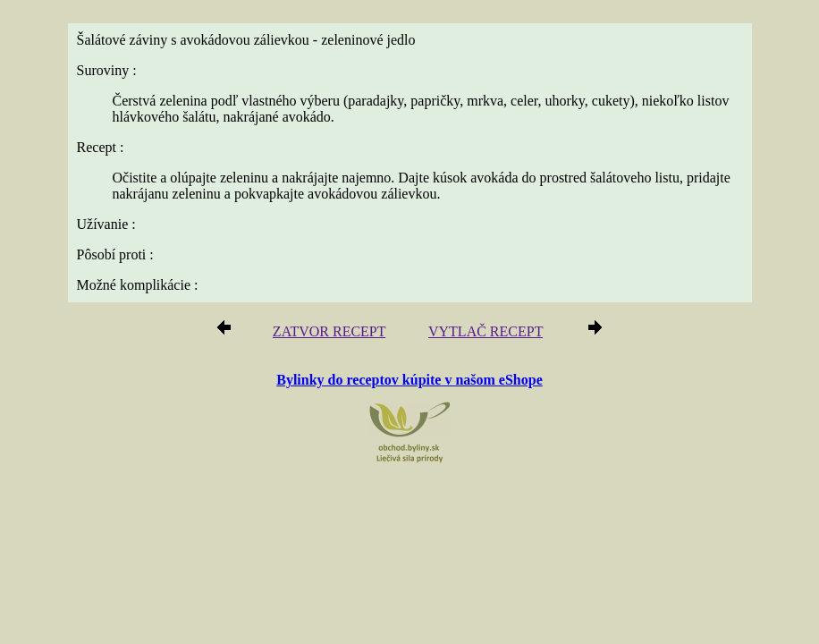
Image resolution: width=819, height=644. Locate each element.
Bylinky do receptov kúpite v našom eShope (409, 380)
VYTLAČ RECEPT (485, 331)
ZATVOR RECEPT (329, 331)
